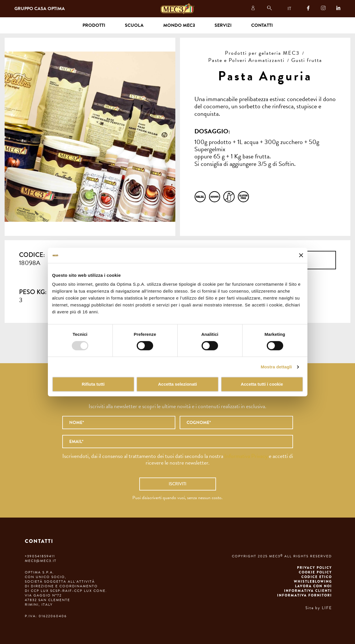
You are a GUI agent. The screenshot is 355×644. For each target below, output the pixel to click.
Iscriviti (177, 484)
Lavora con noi (313, 586)
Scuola (134, 25)
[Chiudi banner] (301, 255)
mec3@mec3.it (41, 561)
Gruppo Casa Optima (40, 9)
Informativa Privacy (246, 456)
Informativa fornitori (305, 595)
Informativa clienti (308, 591)
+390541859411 (40, 556)
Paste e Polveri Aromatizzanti (246, 60)
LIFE (327, 608)
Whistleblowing (313, 582)
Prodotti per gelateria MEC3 (262, 53)
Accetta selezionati (177, 384)
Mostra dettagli (276, 367)
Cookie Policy (315, 572)
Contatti (262, 25)
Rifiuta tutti (93, 384)
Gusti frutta (307, 60)
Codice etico (317, 577)
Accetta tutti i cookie (262, 384)
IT (289, 9)
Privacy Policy (314, 568)
